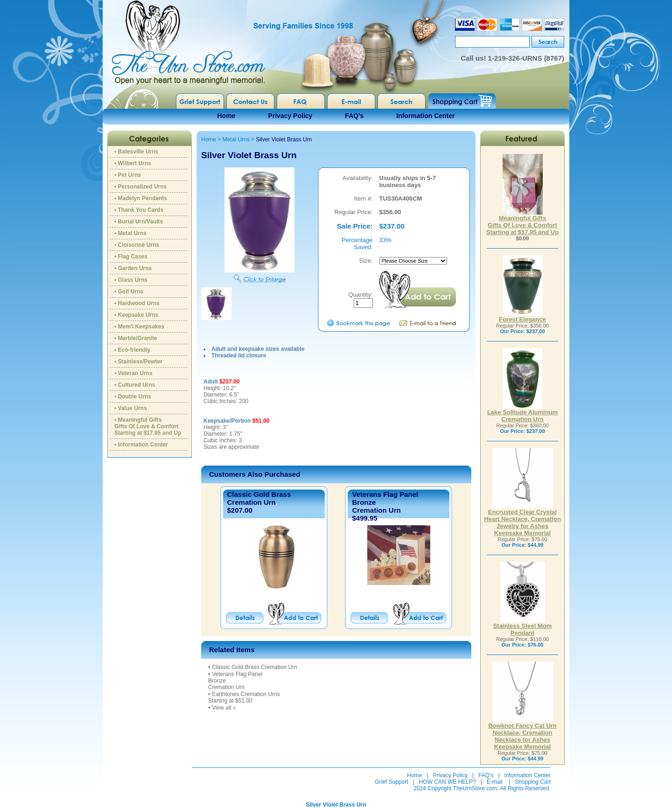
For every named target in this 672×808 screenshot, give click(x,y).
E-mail (495, 782)
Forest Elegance (522, 317)
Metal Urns (236, 139)
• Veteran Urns (133, 373)
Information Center (425, 116)
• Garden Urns (133, 268)
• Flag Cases (131, 257)
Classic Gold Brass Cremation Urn (259, 498)
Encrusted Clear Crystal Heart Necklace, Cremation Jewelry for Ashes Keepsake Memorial (522, 520)
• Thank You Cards (139, 210)
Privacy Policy (290, 116)
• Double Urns (133, 397)
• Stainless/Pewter (138, 362)
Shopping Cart (533, 782)
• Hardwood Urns (137, 303)
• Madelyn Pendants (141, 198)
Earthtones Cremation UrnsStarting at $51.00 (244, 697)
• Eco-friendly (132, 350)
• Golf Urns (129, 292)
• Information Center (141, 445)
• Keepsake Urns (136, 315)
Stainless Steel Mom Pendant (523, 627)
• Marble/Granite (136, 338)
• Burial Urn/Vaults (139, 222)
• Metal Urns (130, 233)
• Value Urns (131, 408)
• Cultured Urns (135, 385)
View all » (224, 708)
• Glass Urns (131, 280)
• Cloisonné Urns (137, 245)
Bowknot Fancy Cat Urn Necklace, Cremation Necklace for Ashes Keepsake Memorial (522, 733)
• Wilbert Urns (133, 163)
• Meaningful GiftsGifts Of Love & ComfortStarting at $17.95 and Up (148, 426)
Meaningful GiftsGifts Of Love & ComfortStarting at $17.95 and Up (522, 222)
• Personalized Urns (140, 187)
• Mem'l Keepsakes (139, 327)
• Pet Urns (128, 175)
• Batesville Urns (136, 152)
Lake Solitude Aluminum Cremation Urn (522, 413)
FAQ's (354, 116)
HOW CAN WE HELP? (448, 782)
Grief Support (391, 782)
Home (227, 116)
